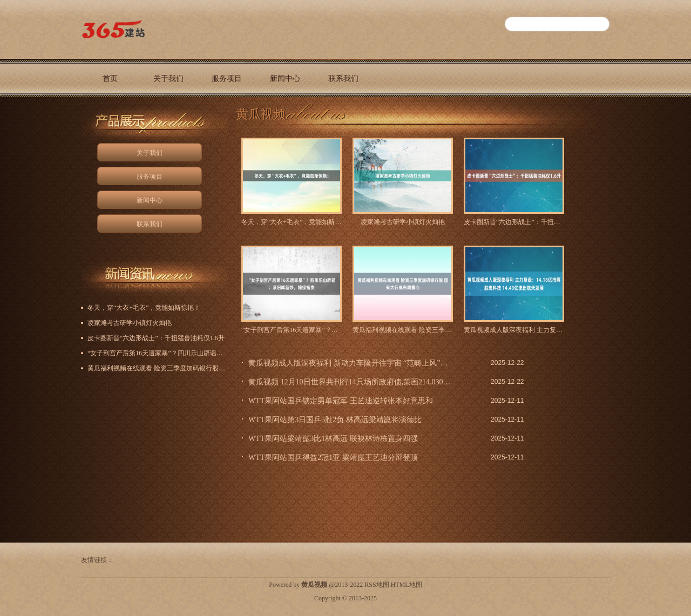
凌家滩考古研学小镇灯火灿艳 (403, 222)
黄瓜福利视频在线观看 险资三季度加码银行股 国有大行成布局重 (403, 330)
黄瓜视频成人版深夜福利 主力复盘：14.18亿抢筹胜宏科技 (514, 330)
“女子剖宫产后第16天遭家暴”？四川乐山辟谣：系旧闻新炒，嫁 (292, 330)
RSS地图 (377, 585)
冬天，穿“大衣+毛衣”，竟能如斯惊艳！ (292, 222)
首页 (110, 79)
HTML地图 (407, 585)
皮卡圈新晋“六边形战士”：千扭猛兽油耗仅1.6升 (514, 222)
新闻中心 (285, 79)
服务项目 (227, 79)
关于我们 (168, 79)
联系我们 (343, 79)
